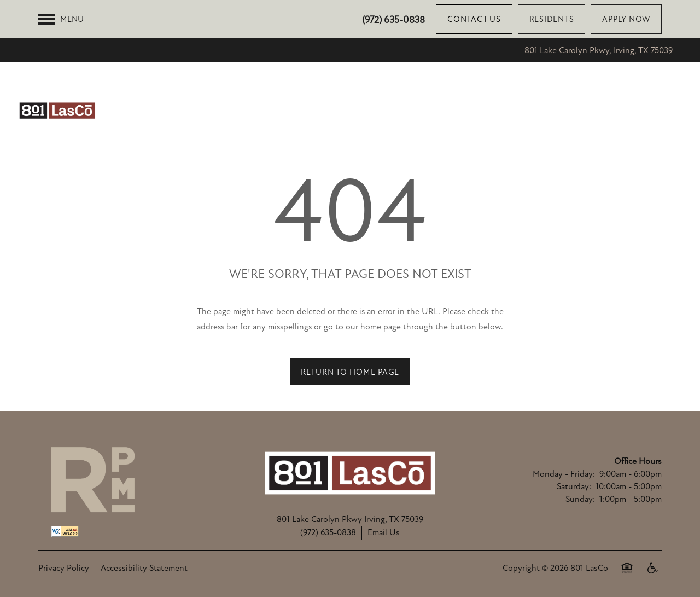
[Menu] (61, 19)
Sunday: (580, 499)
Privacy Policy (64, 568)
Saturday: (574, 486)
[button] (474, 19)
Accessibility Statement (144, 568)
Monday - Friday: (564, 474)
